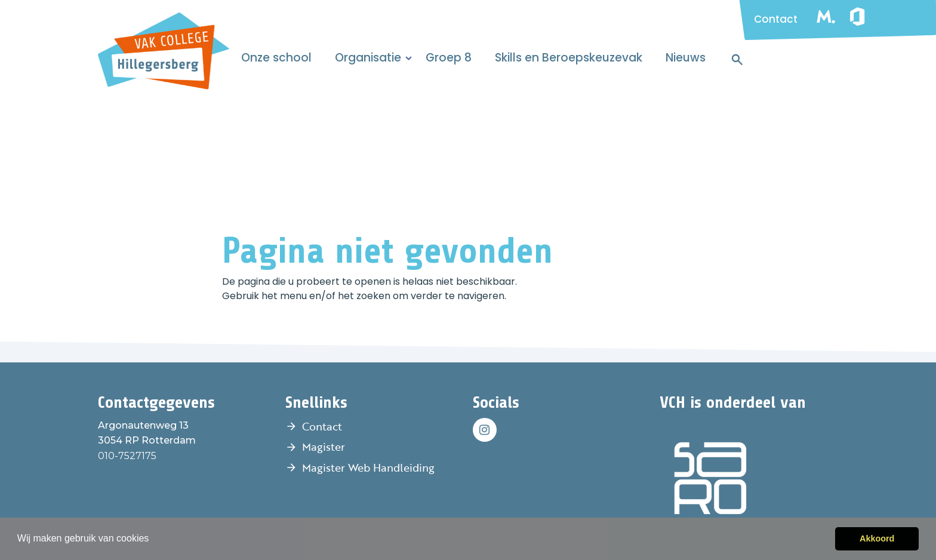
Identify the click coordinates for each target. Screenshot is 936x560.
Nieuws (686, 58)
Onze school (276, 58)
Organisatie (368, 58)
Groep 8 (449, 58)
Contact (776, 19)
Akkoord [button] (877, 539)
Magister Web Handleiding (368, 467)
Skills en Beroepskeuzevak (569, 58)
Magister (324, 447)
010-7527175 (127, 456)
